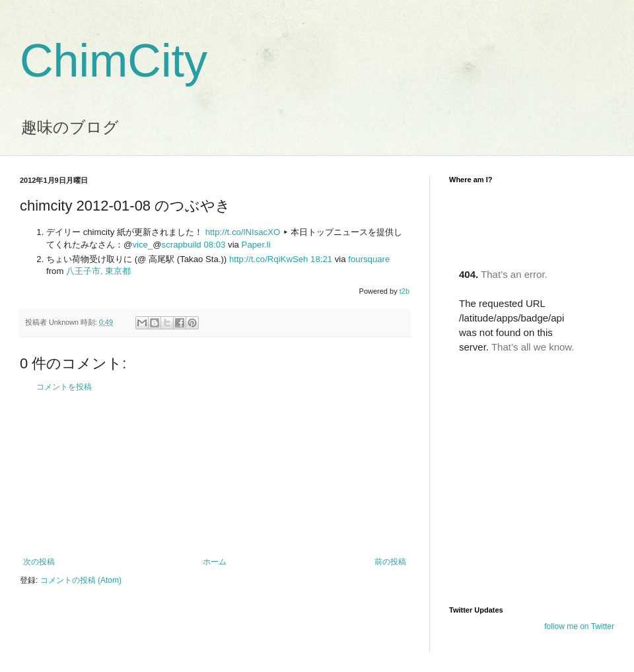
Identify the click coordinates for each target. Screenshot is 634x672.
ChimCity (114, 61)
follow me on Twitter (579, 626)
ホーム (215, 562)
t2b (405, 291)
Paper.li (256, 245)
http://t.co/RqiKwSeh (268, 259)
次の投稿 (39, 562)
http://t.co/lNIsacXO (243, 232)
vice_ (142, 245)
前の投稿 (390, 562)
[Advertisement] (215, 475)
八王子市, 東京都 (98, 271)
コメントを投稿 (64, 387)
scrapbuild (182, 245)
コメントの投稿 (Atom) (81, 580)
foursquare (369, 259)
